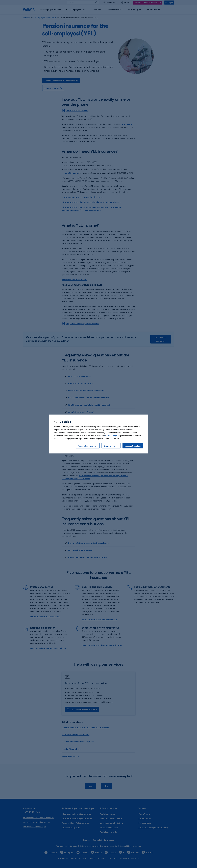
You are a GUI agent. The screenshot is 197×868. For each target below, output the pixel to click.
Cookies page (111, 436)
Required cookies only (88, 446)
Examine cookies (111, 446)
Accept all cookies (133, 446)
